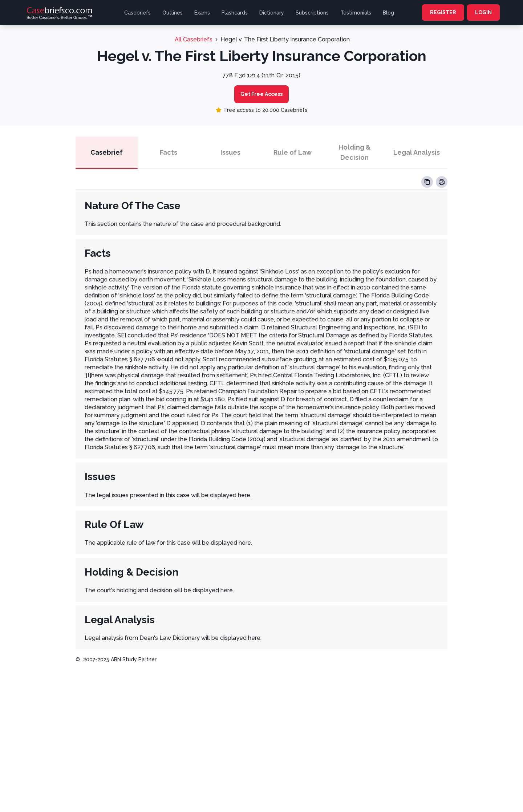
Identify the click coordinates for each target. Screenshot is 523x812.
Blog (388, 13)
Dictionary (272, 13)
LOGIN (483, 12)
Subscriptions (312, 13)
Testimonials (356, 13)
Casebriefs (137, 13)
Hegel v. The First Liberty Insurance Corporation (285, 39)
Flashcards (235, 13)
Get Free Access (261, 94)
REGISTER (443, 12)
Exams (202, 13)
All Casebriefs (194, 39)
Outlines (173, 13)
